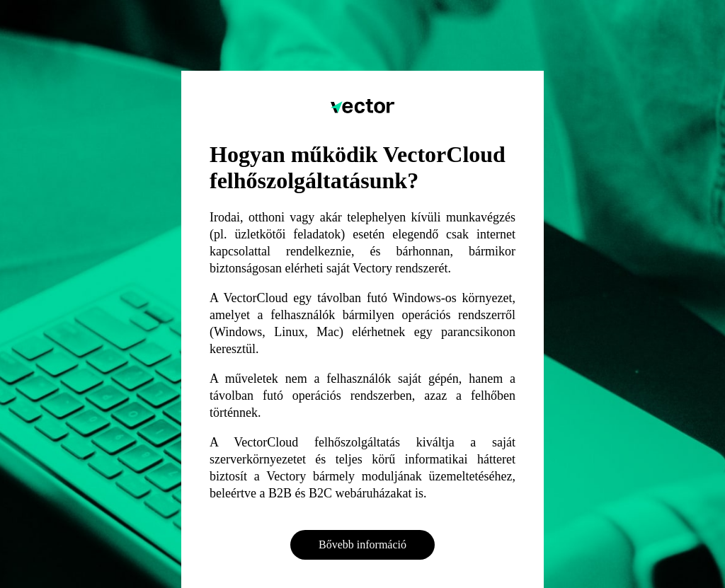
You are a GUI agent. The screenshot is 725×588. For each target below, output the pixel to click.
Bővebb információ (362, 544)
